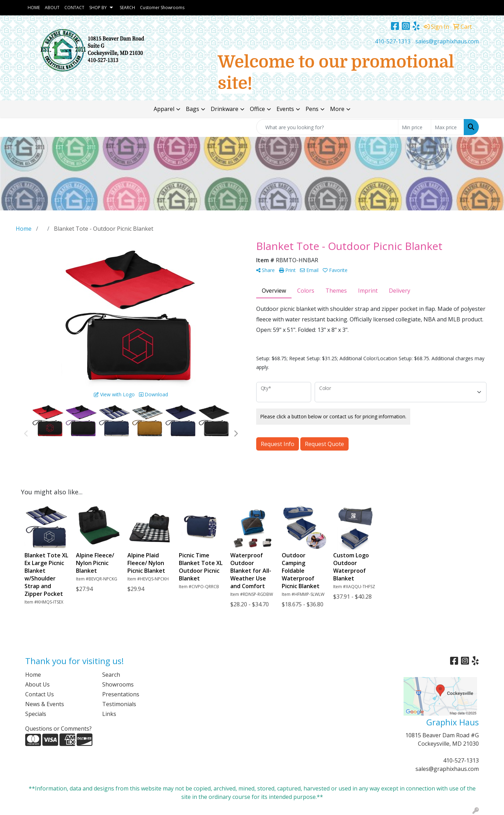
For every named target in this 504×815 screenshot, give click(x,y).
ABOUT (52, 8)
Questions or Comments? (58, 729)
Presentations (121, 694)
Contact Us (40, 694)
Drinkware (225, 109)
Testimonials (119, 704)
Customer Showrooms (162, 8)
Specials (36, 714)
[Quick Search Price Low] (415, 127)
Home (33, 675)
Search (111, 675)
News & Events (45, 704)
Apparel (164, 109)
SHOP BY (98, 8)
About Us (37, 684)
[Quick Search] (327, 127)
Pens (312, 109)
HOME (34, 8)
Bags (192, 109)
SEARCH (127, 8)
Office (257, 109)
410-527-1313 (393, 41)
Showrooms (118, 684)
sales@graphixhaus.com (447, 41)
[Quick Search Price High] (447, 127)
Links (109, 714)
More (337, 109)
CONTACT (74, 8)
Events (285, 109)
